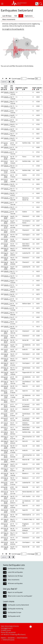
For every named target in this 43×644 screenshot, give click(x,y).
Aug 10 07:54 (6, 465)
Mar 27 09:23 (6, 364)
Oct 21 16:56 (6, 181)
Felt (16, 16)
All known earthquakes (15, 583)
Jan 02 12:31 (6, 144)
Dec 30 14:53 (6, 529)
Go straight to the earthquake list (13, 29)
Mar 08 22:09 (6, 447)
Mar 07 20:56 (6, 461)
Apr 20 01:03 (6, 158)
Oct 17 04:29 (6, 231)
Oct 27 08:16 (6, 424)
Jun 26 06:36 (6, 502)
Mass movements (9, 19)
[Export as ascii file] (13, 82)
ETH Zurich (11, 640)
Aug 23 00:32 (6, 222)
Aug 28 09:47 (6, 548)
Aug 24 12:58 (6, 373)
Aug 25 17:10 (6, 346)
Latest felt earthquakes (15, 572)
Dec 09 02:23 (6, 387)
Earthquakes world (14, 616)
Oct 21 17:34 (6, 162)
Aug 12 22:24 (6, 254)
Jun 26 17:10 (6, 171)
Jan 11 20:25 (6, 401)
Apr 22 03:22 (6, 516)
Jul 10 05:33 (6, 456)
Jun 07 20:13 (6, 419)
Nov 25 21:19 (6, 226)
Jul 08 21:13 (6, 488)
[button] (2, 4)
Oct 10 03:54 (6, 539)
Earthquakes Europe (14, 612)
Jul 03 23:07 (6, 483)
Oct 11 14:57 (6, 428)
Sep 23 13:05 (6, 259)
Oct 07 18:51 (6, 350)
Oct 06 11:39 (6, 240)
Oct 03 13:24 (6, 396)
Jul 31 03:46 (6, 392)
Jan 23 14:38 (6, 378)
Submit (4, 82)
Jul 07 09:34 (6, 415)
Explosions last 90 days (15, 576)
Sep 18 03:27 (6, 497)
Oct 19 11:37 (6, 410)
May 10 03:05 (6, 520)
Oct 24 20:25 (6, 337)
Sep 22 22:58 (6, 263)
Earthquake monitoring (15, 609)
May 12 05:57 (6, 534)
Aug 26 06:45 (6, 217)
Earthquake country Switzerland (18, 605)
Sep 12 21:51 (6, 382)
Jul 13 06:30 (6, 405)
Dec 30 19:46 (6, 474)
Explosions (29, 16)
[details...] (7, 92)
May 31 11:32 (6, 442)
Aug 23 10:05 (6, 268)
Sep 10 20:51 (6, 332)
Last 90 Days (7, 16)
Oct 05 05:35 (6, 543)
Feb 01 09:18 (6, 433)
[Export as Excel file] (9, 82)
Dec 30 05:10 (6, 341)
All (21, 16)
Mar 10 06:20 (6, 369)
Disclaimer (11, 638)
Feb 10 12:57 (6, 479)
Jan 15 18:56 (6, 176)
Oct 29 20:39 (6, 511)
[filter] (3, 90)
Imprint (3, 638)
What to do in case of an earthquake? (20, 596)
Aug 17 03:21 (6, 438)
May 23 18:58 (6, 249)
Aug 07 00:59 (6, 506)
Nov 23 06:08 (6, 360)
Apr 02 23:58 (6, 451)
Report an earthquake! (15, 592)
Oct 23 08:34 (6, 245)
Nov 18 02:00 (6, 236)
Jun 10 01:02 (6, 525)
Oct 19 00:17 (6, 493)
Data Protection (22, 638)
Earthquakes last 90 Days (16, 568)
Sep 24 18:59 (6, 355)
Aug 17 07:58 (6, 470)
